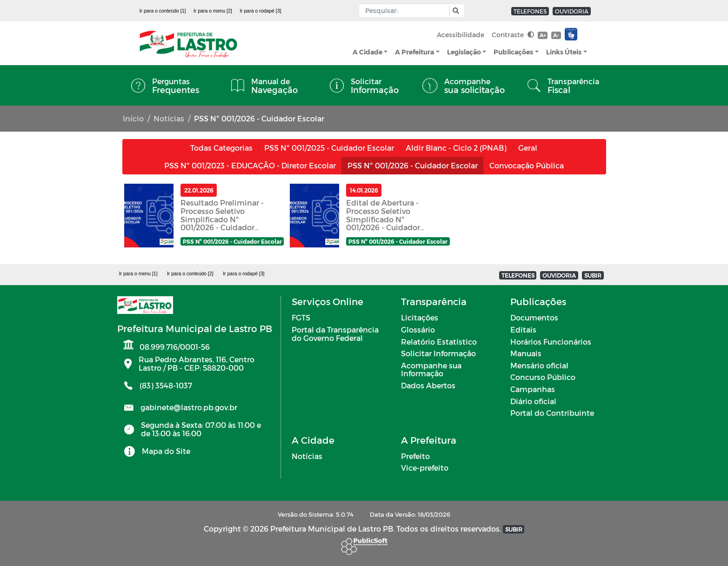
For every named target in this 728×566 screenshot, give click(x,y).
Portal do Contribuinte (552, 413)
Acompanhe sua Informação (431, 370)
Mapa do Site (166, 451)
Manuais (526, 353)
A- (556, 35)
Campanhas (533, 389)
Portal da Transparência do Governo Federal (335, 334)
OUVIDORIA (572, 11)
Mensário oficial (539, 365)
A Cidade (367, 52)
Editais (523, 330)
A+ (543, 35)
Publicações (513, 52)
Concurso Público (543, 377)
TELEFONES (530, 11)
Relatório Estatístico (439, 342)
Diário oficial (533, 401)
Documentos (534, 317)
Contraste (513, 35)
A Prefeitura (414, 52)
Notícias (169, 118)
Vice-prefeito (425, 468)
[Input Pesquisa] (406, 11)
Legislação (464, 52)
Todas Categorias (221, 148)
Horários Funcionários (551, 342)
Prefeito (415, 456)
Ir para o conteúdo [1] (163, 11)
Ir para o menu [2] (213, 11)
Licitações (420, 317)
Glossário (418, 330)
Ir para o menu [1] (138, 273)
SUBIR (593, 275)
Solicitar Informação (438, 353)
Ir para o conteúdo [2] (190, 273)
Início (133, 118)
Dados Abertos (428, 385)
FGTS (301, 317)
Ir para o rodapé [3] (260, 11)
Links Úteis (564, 52)
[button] (455, 11)
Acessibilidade (461, 35)
